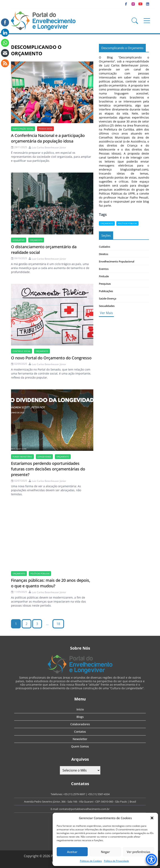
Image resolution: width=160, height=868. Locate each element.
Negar (105, 852)
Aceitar (72, 852)
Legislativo (19, 240)
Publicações (106, 291)
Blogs (80, 717)
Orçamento (36, 240)
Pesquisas (105, 284)
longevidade (44, 457)
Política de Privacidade (116, 861)
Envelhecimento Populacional (117, 261)
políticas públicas (40, 574)
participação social (23, 129)
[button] (152, 818)
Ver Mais (106, 313)
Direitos (104, 254)
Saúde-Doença (108, 298)
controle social (22, 351)
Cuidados (105, 247)
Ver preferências (138, 852)
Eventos (104, 269)
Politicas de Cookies (91, 861)
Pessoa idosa (45, 129)
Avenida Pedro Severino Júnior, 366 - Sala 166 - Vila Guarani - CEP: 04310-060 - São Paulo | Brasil (80, 802)
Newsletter (80, 739)
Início (80, 709)
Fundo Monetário (22, 457)
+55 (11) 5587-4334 (99, 794)
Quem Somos (80, 746)
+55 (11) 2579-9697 (74, 794)
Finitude (104, 276)
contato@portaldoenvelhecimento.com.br (84, 809)
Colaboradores (80, 724)
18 (58, 624)
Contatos (80, 732)
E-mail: (55, 809)
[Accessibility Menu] (151, 859)
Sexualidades (107, 306)
